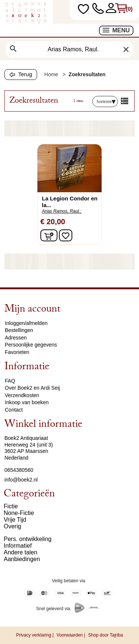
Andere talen (21, 552)
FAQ (10, 381)
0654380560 (19, 470)
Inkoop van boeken (27, 402)
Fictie (11, 506)
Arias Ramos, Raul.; (62, 211)
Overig (12, 526)
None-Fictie (19, 513)
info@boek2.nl (21, 480)
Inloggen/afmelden (26, 323)
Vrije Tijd (15, 520)
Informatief (18, 546)
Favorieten (17, 352)
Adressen (16, 338)
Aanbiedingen (22, 559)
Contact (14, 410)
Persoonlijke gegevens (31, 345)
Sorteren (106, 102)
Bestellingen (19, 330)
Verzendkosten (22, 395)
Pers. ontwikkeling (28, 539)
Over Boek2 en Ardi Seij (32, 388)
